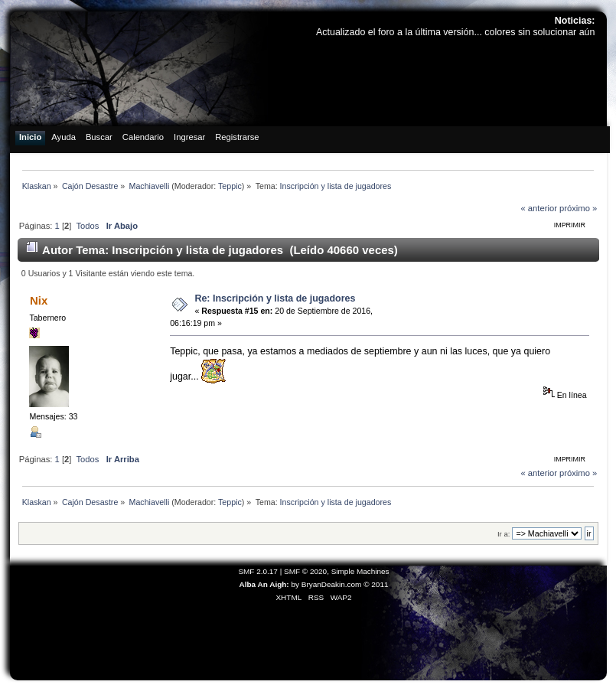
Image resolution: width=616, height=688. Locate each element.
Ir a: (504, 534)
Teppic (230, 186)
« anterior (538, 208)
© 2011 (376, 584)
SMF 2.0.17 (258, 571)
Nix (39, 300)
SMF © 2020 (305, 571)
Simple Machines (360, 571)
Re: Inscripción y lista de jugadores (275, 298)
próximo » (578, 208)
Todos (87, 226)
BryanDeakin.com (332, 584)
